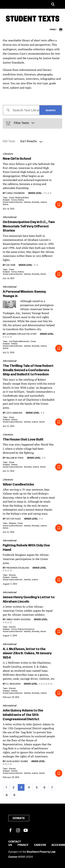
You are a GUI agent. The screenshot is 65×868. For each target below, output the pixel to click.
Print (53, 30)
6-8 (49, 193)
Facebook (10, 830)
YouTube (26, 830)
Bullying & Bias (22, 198)
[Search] (53, 4)
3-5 (45, 193)
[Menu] (60, 4)
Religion (13, 523)
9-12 (36, 265)
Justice (44, 202)
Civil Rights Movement (19, 341)
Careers (40, 845)
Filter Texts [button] (21, 123)
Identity (27, 202)
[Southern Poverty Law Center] (6, 4)
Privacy (23, 845)
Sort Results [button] (29, 141)
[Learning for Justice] (20, 4)
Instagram (18, 830)
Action (6, 204)
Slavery (12, 575)
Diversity (35, 202)
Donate (19, 818)
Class (11, 198)
